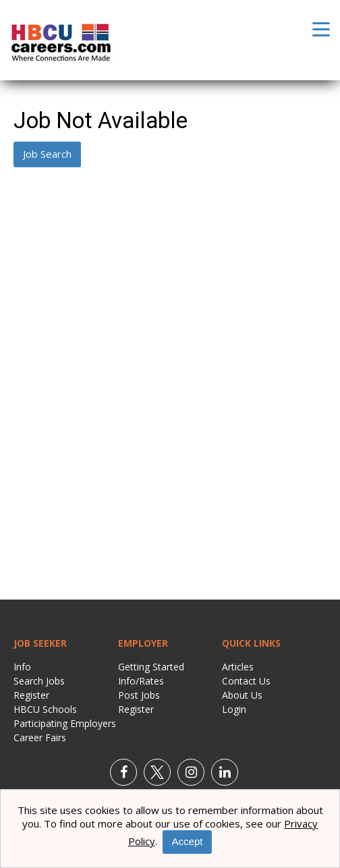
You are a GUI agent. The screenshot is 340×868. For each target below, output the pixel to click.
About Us (242, 695)
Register (31, 695)
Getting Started (151, 667)
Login (234, 709)
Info (22, 667)
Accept (188, 841)
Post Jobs (139, 695)
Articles (238, 667)
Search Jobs (39, 681)
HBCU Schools (45, 709)
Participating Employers (65, 723)
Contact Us (246, 681)
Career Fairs (40, 737)
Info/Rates (141, 681)
